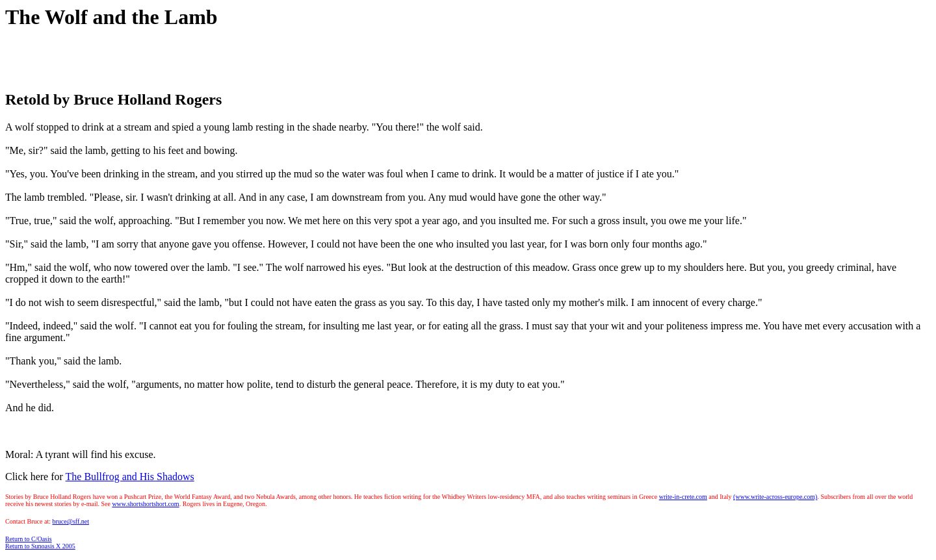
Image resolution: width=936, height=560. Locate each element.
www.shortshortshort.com (145, 504)
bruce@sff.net (71, 521)
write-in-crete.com (683, 497)
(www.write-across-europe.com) (775, 497)
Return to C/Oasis (29, 539)
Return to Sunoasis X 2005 (40, 546)
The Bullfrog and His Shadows (130, 477)
